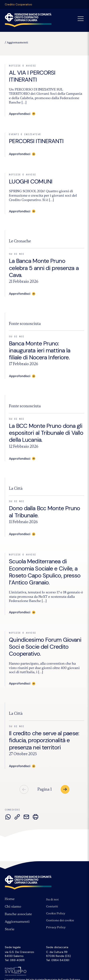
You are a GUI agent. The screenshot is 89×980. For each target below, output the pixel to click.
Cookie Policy (56, 913)
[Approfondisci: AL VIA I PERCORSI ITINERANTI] (22, 114)
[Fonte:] (20, 241)
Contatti (52, 906)
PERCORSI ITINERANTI (36, 141)
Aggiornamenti (17, 42)
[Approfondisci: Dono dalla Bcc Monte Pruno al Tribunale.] (22, 534)
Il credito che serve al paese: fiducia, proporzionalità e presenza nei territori (44, 740)
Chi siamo (13, 906)
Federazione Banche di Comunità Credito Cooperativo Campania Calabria (28, 20)
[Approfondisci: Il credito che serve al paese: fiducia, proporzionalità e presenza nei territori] (22, 766)
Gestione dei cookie (60, 920)
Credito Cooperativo (18, 4)
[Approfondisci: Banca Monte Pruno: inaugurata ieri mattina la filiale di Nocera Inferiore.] (22, 376)
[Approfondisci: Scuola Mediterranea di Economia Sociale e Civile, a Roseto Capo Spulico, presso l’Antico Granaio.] (22, 612)
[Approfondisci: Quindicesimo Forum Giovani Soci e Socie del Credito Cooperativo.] (22, 684)
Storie (10, 929)
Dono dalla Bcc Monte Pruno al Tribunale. (44, 512)
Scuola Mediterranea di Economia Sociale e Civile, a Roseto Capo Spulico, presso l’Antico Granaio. (45, 572)
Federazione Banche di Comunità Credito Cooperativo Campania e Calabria (28, 882)
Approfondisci (20, 154)
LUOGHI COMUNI (31, 181)
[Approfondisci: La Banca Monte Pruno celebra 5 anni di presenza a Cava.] (22, 294)
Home (10, 899)
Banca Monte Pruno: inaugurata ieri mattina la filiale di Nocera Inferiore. (40, 351)
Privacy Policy (56, 927)
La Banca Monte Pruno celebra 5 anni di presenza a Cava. (44, 268)
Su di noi (52, 899)
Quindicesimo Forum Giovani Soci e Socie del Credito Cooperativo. (45, 647)
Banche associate (18, 914)
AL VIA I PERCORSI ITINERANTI (32, 76)
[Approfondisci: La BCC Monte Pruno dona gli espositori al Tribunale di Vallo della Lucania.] (22, 459)
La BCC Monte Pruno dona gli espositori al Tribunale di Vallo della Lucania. (46, 433)
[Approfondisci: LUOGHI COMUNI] (22, 211)
